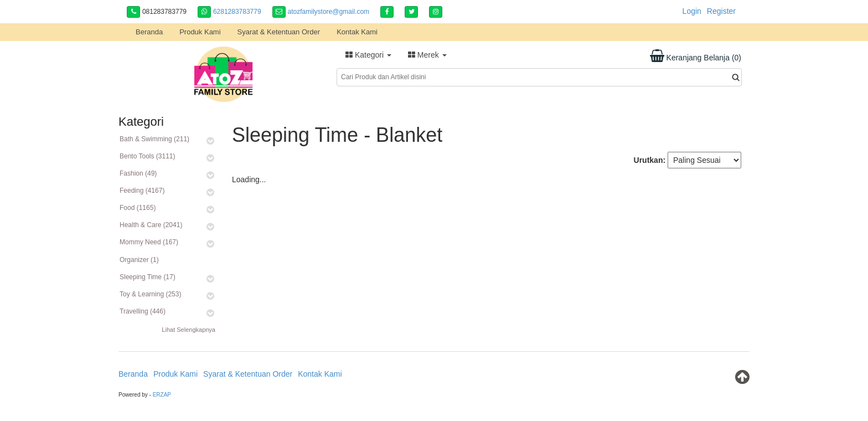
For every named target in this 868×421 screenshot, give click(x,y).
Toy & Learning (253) (150, 294)
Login (692, 11)
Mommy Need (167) (149, 242)
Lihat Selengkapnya (188, 330)
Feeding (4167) (142, 191)
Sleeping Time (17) (148, 277)
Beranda (149, 32)
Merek (427, 55)
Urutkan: (650, 160)
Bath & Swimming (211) (154, 139)
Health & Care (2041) (151, 225)
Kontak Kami (357, 32)
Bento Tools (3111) (148, 156)
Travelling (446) (143, 311)
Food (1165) (138, 208)
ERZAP (162, 395)
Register (721, 11)
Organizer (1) (139, 260)
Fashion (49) (138, 173)
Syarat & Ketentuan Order (279, 32)
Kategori (368, 55)
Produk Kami (200, 32)
